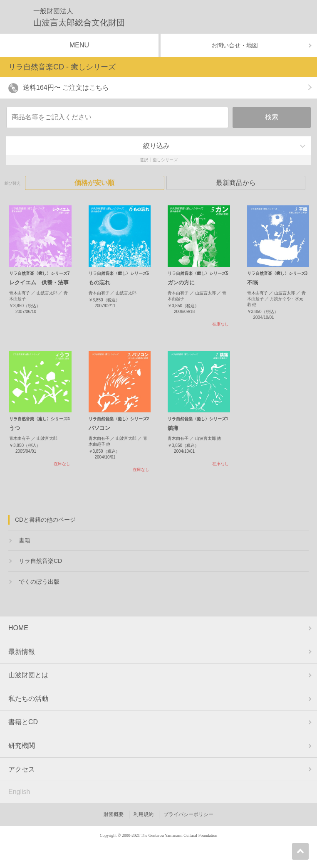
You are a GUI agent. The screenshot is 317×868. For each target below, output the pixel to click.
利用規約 (144, 814)
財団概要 (114, 814)
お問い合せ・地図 (235, 45)
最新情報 (22, 652)
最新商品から (236, 183)
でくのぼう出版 (39, 582)
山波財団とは (28, 675)
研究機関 (22, 746)
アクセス (22, 769)
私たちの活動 (28, 699)
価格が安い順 (94, 183)
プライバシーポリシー (188, 814)
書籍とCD (23, 722)
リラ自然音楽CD (40, 561)
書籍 (25, 540)
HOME (18, 628)
